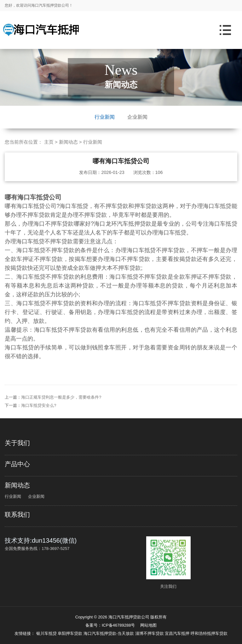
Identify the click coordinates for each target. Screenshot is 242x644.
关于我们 (17, 443)
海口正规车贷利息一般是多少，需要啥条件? (61, 410)
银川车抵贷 (47, 633)
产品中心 (17, 464)
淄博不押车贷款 (150, 633)
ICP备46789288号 (118, 625)
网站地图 (148, 625)
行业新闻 (105, 117)
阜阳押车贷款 (71, 633)
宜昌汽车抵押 (178, 633)
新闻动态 (68, 142)
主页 (49, 142)
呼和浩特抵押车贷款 (209, 633)
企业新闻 (137, 117)
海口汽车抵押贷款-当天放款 (109, 633)
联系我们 (17, 515)
